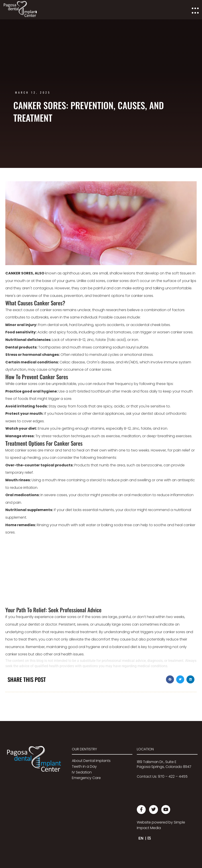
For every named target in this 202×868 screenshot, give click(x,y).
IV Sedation (82, 772)
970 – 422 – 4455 (173, 776)
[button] (170, 679)
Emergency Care (86, 778)
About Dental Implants (91, 761)
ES (149, 838)
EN (141, 838)
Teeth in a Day (84, 766)
